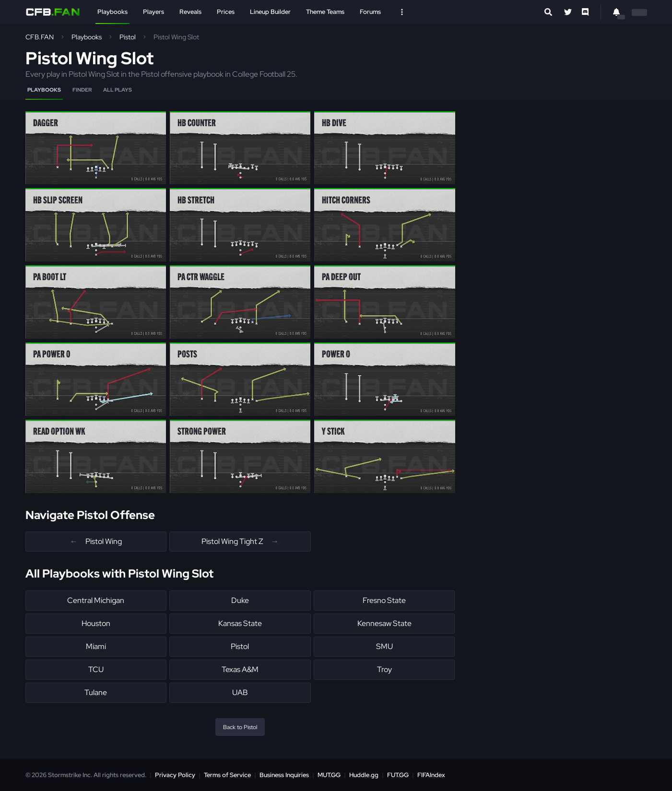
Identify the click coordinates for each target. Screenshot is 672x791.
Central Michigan (96, 600)
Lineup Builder (270, 12)
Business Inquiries (284, 775)
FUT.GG (398, 775)
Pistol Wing (96, 541)
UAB (240, 692)
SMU (384, 646)
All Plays (118, 90)
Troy (384, 669)
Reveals (190, 12)
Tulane (96, 692)
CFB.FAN (40, 37)
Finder (82, 90)
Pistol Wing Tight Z (240, 541)
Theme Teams (325, 12)
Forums (370, 12)
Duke (240, 600)
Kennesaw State (384, 623)
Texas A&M (240, 669)
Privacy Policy (175, 775)
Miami (96, 646)
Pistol (128, 37)
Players (153, 12)
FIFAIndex (431, 775)
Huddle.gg (364, 775)
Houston (96, 623)
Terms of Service (227, 775)
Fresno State (384, 600)
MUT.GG (329, 775)
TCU (96, 669)
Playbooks (112, 12)
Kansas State (240, 623)
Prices (226, 12)
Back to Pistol (240, 727)
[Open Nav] (402, 12)
